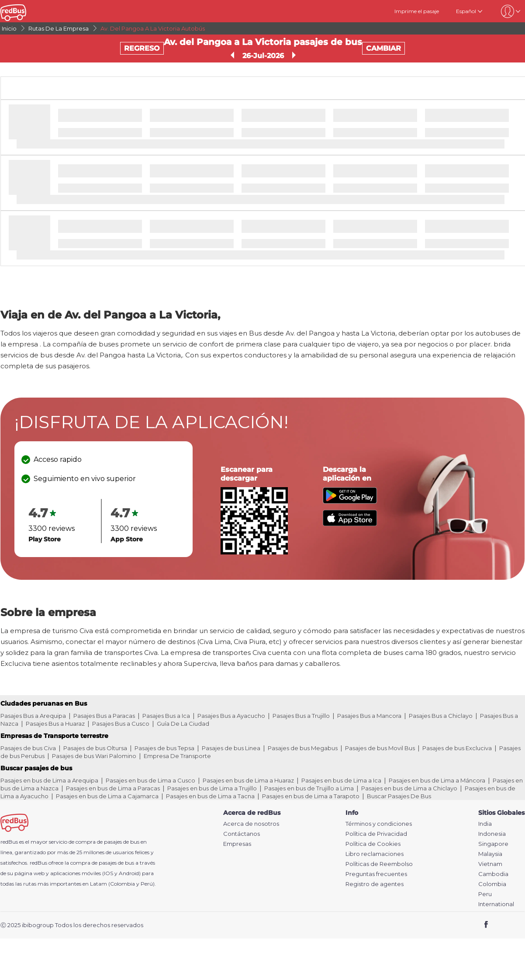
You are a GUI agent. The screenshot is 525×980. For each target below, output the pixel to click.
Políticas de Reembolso (379, 864)
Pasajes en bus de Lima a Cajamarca (107, 796)
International (496, 904)
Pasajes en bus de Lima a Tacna (210, 796)
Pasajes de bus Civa (28, 748)
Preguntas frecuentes (376, 874)
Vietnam (490, 864)
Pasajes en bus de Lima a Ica (341, 780)
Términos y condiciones (379, 824)
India (485, 824)
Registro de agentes (375, 884)
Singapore (493, 844)
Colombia (492, 884)
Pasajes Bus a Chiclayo (441, 716)
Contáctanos (242, 834)
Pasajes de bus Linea (231, 748)
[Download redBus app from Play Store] (350, 501)
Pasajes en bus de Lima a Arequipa (49, 780)
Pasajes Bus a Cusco (121, 724)
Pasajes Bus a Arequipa (33, 716)
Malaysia (490, 854)
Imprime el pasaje (417, 11)
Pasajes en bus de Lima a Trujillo (212, 788)
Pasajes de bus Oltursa (95, 748)
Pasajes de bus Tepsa (164, 748)
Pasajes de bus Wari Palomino (94, 756)
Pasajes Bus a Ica (166, 716)
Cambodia (493, 874)
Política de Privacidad (376, 834)
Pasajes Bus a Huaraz (55, 724)
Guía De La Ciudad (183, 724)
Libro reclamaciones (375, 854)
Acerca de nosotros (251, 824)
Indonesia (492, 834)
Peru (485, 894)
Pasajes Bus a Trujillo (301, 716)
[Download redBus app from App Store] (350, 524)
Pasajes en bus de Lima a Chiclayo (409, 788)
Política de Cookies (373, 844)
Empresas (237, 844)
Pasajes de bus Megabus (303, 748)
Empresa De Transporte (177, 756)
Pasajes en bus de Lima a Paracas (113, 788)
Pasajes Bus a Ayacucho (231, 716)
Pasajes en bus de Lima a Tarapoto (311, 796)
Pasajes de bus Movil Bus (380, 748)
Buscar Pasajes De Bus (399, 796)
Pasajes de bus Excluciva (457, 748)
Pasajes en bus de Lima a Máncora (437, 780)
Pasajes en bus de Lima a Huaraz (248, 780)
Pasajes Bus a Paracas (104, 716)
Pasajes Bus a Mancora (369, 716)
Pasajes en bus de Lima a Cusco (150, 780)
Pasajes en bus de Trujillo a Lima (309, 788)
